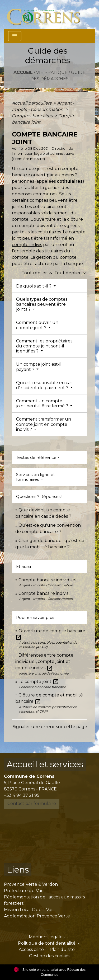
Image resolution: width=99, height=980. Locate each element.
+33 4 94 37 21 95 (22, 795)
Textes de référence (36, 457)
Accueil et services (45, 764)
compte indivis (27, 245)
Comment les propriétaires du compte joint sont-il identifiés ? (44, 346)
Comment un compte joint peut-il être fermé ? (43, 403)
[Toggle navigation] (15, 36)
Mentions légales (47, 937)
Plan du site (62, 950)
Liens (18, 870)
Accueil (23, 72)
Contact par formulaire (32, 804)
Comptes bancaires (33, 116)
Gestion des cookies (50, 956)
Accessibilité (31, 950)
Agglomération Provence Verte (37, 916)
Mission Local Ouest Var (29, 910)
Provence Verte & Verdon (31, 884)
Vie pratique (52, 72)
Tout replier (38, 273)
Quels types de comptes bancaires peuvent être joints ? (42, 304)
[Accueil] (47, 15)
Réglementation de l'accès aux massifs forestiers (44, 900)
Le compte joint (39, 682)
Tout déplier (71, 273)
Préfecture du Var (23, 891)
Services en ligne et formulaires (36, 477)
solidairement (55, 213)
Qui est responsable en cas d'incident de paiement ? (44, 385)
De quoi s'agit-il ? (34, 286)
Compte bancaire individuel (48, 580)
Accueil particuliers (32, 103)
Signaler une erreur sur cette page (50, 727)
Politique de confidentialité (47, 943)
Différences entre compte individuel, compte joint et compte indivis (44, 661)
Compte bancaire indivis (43, 593)
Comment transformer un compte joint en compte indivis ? (44, 424)
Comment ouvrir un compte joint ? (37, 325)
